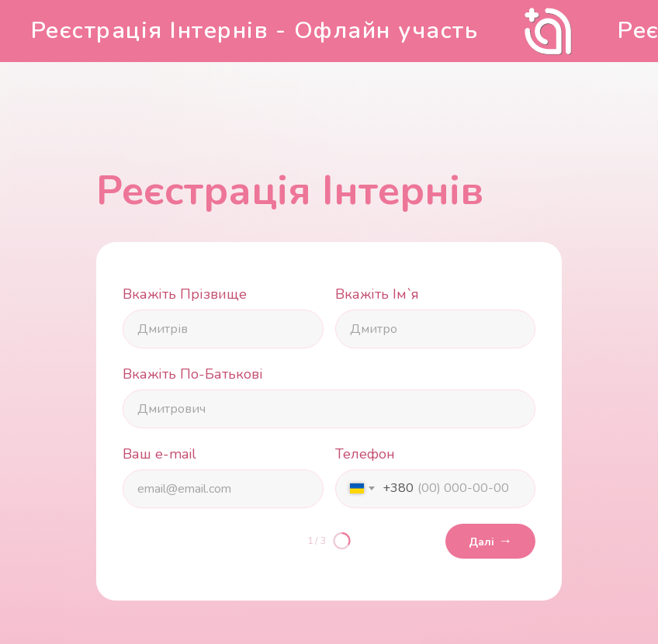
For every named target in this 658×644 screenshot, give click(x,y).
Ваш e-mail (159, 454)
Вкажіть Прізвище (185, 294)
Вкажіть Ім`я (377, 294)
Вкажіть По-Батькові (193, 374)
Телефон (365, 454)
